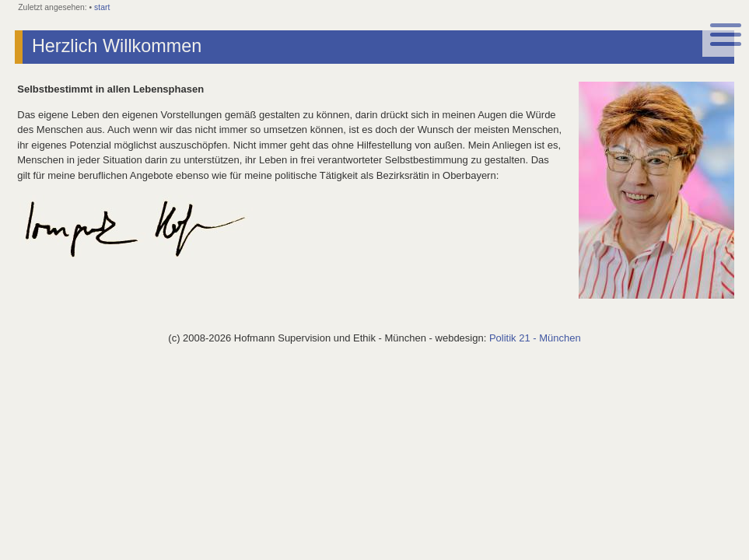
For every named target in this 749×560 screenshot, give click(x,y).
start (102, 7)
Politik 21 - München (535, 338)
